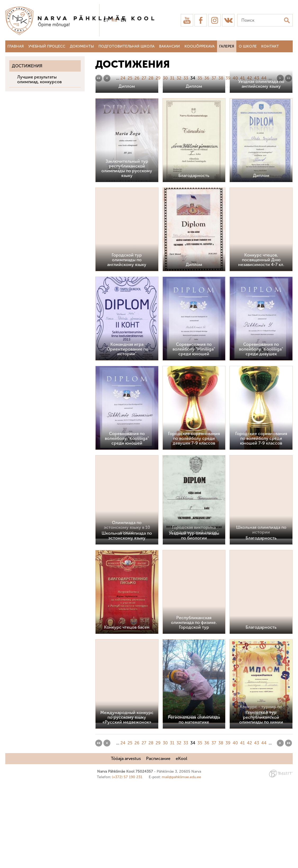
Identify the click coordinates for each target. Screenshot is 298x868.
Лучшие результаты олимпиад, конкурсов (39, 79)
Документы (82, 46)
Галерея (227, 46)
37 (214, 78)
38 (221, 78)
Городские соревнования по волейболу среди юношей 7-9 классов (261, 522)
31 (172, 78)
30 (165, 78)
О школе (248, 46)
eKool (181, 842)
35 (200, 78)
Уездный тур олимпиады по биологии (194, 619)
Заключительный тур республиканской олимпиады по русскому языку (127, 252)
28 (151, 78)
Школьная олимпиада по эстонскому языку (127, 619)
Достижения (27, 66)
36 (207, 78)
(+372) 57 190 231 (127, 860)
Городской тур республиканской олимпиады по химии (261, 801)
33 (186, 78)
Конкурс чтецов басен (127, 710)
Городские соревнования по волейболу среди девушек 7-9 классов (194, 522)
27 (144, 78)
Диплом (127, 170)
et (106, 20)
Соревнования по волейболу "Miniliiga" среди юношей (194, 433)
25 (130, 78)
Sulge (290, 10)
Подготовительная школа (127, 46)
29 (158, 78)
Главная (16, 46)
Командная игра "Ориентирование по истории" (127, 433)
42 (249, 78)
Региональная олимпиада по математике (194, 803)
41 (242, 78)
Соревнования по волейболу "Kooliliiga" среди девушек (261, 433)
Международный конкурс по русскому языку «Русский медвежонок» (127, 801)
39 (228, 78)
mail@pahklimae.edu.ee (181, 860)
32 (179, 78)
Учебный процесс (47, 46)
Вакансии (170, 46)
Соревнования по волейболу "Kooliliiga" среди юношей (127, 522)
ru (115, 20)
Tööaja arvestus (126, 842)
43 (257, 78)
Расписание (158, 842)
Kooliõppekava (200, 46)
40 (235, 78)
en (123, 20)
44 (264, 78)
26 (137, 78)
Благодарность (194, 259)
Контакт (270, 46)
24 (123, 78)
